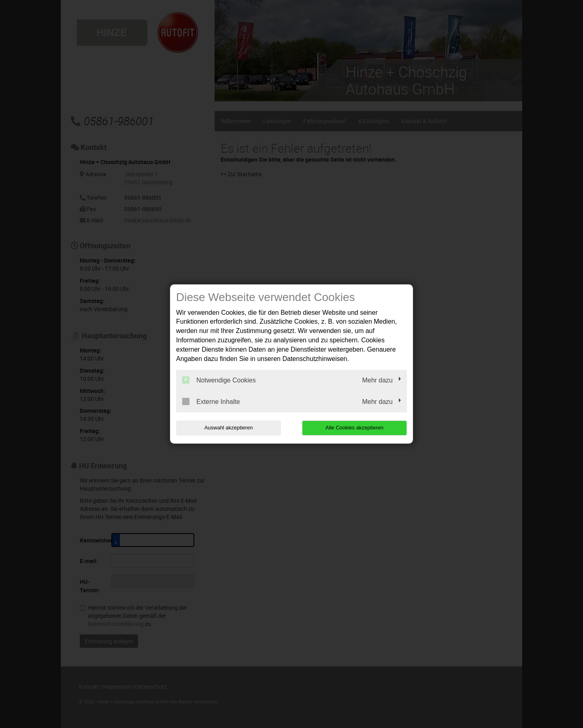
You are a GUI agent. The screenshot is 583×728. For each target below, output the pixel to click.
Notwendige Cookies (219, 380)
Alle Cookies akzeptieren (355, 428)
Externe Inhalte (211, 401)
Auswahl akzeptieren (228, 428)
